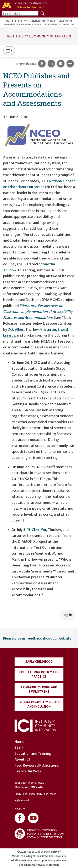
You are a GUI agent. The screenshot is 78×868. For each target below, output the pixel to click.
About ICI (22, 759)
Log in (67, 615)
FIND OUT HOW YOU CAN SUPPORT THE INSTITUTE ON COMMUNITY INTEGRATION (39, 834)
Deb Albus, (16, 329)
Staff (19, 747)
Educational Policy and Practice (39, 674)
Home (19, 742)
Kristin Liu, (49, 329)
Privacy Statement (48, 865)
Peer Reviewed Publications (37, 765)
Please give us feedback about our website (37, 638)
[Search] (42, 13)
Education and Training (33, 753)
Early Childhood (39, 662)
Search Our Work (28, 771)
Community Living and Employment (39, 689)
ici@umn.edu (22, 800)
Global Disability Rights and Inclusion (39, 704)
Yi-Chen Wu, (37, 530)
